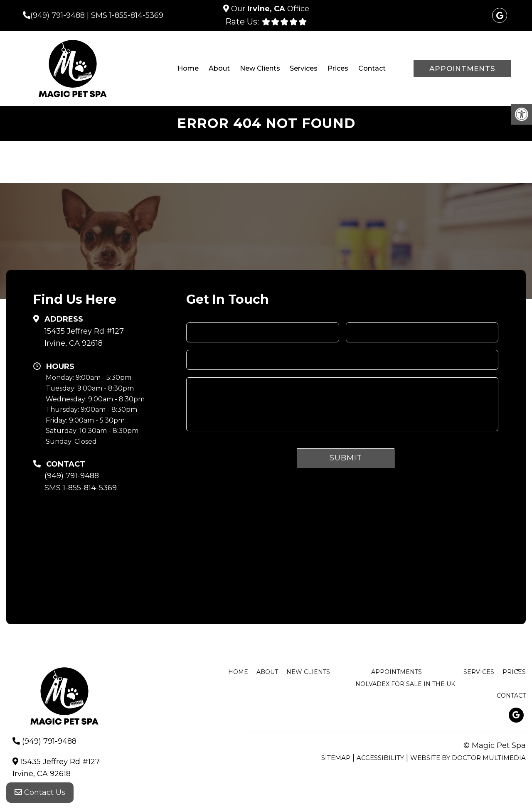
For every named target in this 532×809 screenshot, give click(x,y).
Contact (372, 68)
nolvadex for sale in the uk (405, 684)
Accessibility (380, 758)
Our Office (269, 9)
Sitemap (336, 758)
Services (304, 68)
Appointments (462, 69)
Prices (338, 68)
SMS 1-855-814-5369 (127, 15)
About (219, 68)
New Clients (260, 68)
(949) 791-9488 (58, 15)
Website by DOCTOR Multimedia (468, 758)
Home (188, 68)
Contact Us (40, 792)
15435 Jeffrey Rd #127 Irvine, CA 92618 (84, 337)
